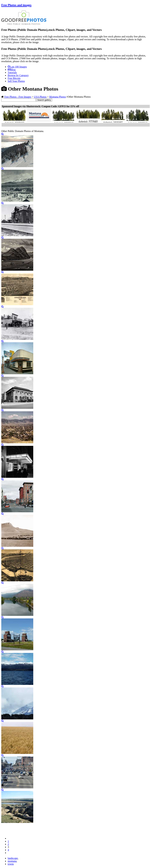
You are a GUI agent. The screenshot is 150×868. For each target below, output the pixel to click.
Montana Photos (58, 97)
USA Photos (40, 97)
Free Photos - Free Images (18, 97)
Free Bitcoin (14, 78)
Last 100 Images (17, 67)
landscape (13, 858)
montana (12, 861)
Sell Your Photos (16, 81)
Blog (12, 70)
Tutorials (12, 72)
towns (11, 864)
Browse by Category (18, 75)
